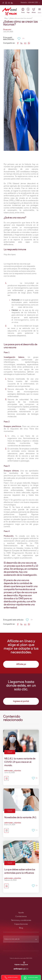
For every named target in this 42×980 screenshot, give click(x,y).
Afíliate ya (21, 664)
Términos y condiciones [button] (21, 920)
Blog (7, 18)
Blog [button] (21, 928)
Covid (10, 752)
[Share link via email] (24, 43)
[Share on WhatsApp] (28, 43)
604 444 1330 (33, 3)
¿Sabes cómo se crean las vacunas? (21, 18)
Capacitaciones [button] (21, 924)
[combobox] (21, 940)
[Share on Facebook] (17, 43)
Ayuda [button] (21, 913)
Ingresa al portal (21, 701)
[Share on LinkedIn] (21, 43)
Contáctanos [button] (21, 916)
